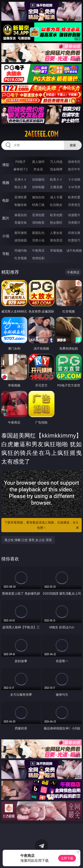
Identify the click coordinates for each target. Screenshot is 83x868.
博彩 (6, 165)
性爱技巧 (74, 240)
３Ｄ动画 (74, 179)
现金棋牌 (56, 169)
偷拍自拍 (38, 197)
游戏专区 (74, 162)
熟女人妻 (21, 187)
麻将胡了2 (21, 169)
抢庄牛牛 (74, 169)
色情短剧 (38, 258)
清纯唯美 (38, 222)
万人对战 (56, 162)
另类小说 (38, 240)
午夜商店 (38, 250)
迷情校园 (21, 240)
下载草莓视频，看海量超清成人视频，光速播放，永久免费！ (42, 525)
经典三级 (38, 205)
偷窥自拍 (21, 215)
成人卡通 (56, 197)
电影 (6, 200)
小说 (6, 236)
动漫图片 (74, 215)
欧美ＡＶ (56, 179)
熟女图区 (56, 222)
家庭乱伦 (38, 233)
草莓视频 (56, 250)
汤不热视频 (74, 250)
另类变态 (74, 205)
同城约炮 (21, 250)
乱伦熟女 (56, 205)
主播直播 (56, 187)
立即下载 (67, 858)
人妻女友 (56, 233)
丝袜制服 (38, 187)
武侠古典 (74, 233)
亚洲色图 (38, 215)
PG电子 (20, 162)
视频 (6, 183)
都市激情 (21, 233)
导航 (6, 254)
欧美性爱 (74, 197)
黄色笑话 (56, 240)
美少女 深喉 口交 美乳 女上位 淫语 (28, 540)
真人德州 (38, 162)
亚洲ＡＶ (21, 179)
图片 (6, 218)
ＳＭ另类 (74, 187)
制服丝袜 (21, 205)
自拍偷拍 (38, 179)
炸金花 (38, 169)
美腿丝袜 (21, 222)
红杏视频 (21, 258)
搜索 (73, 145)
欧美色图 (56, 215)
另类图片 (74, 222)
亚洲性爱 (21, 197)
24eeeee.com (41, 134)
